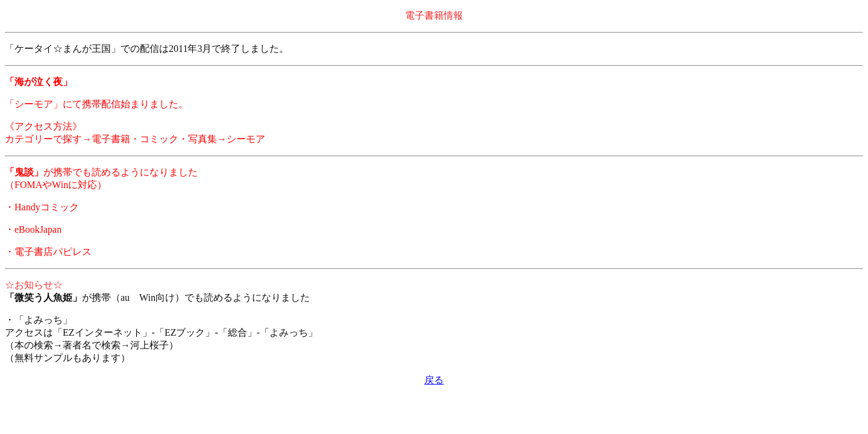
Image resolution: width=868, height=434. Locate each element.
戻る (434, 380)
